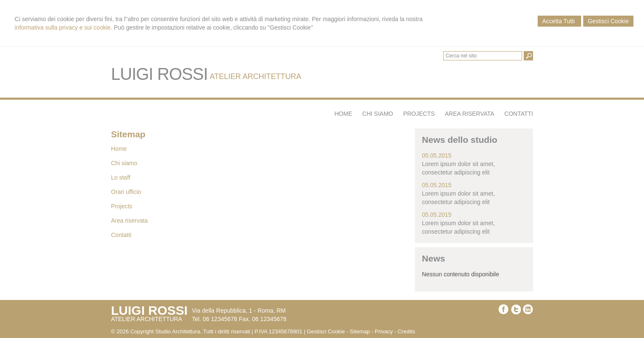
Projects (122, 206)
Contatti (121, 235)
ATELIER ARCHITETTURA (256, 76)
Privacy (384, 331)
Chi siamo (124, 163)
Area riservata (129, 221)
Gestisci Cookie (608, 21)
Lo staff (121, 177)
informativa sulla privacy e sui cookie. (64, 27)
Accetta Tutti (559, 21)
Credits (406, 331)
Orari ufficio (126, 192)
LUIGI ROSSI (159, 74)
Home (119, 149)
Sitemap (360, 331)
